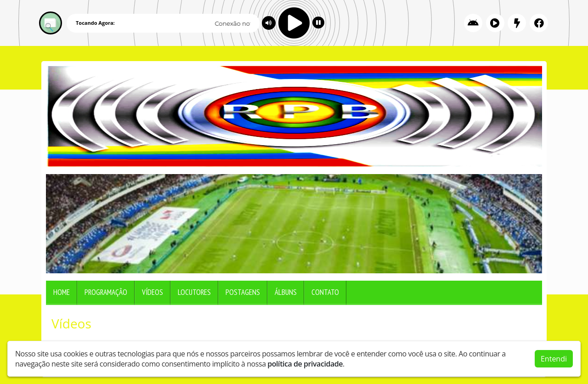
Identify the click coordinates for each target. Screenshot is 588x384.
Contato (325, 292)
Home (62, 292)
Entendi (554, 359)
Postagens (243, 292)
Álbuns (286, 292)
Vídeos (153, 292)
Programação (106, 292)
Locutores (194, 292)
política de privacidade (305, 364)
